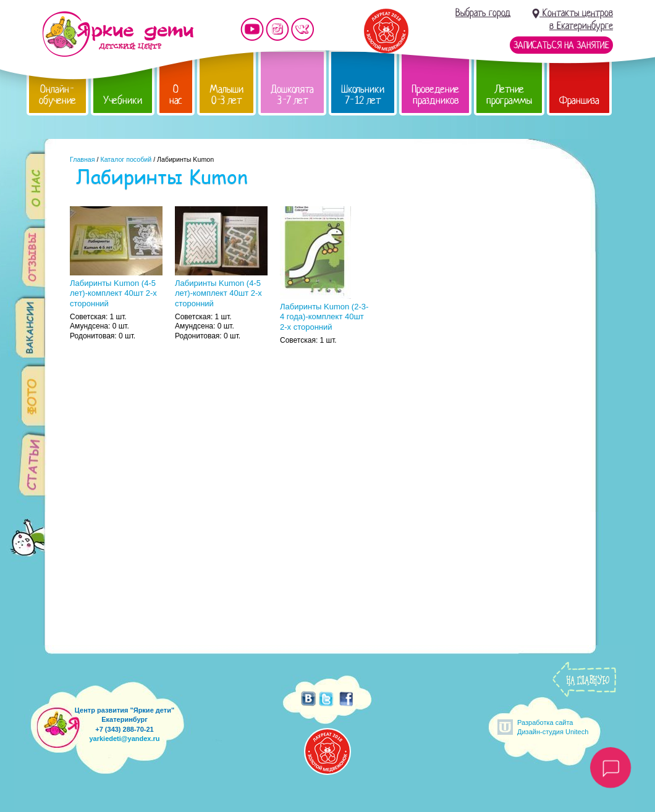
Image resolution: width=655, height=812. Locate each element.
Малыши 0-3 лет (226, 95)
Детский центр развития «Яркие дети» (118, 34)
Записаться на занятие (561, 45)
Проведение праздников (435, 95)
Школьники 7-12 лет (363, 95)
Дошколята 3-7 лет (292, 95)
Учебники (123, 100)
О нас (176, 95)
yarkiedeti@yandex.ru (124, 739)
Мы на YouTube (252, 29)
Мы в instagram (277, 29)
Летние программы (509, 95)
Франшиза (579, 100)
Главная (82, 159)
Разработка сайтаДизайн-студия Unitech (553, 727)
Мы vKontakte (303, 29)
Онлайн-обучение (57, 95)
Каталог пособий (126, 159)
